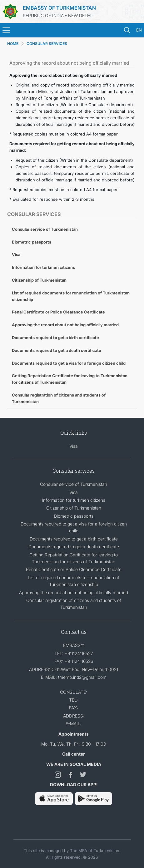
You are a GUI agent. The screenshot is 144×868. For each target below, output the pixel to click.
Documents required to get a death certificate (57, 350)
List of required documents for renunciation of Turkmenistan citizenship (71, 296)
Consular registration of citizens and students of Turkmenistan (59, 398)
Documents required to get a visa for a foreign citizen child (69, 363)
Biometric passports (32, 242)
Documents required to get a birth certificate (55, 338)
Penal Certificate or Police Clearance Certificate (58, 312)
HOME (13, 44)
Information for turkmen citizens (43, 267)
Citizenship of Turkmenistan (39, 280)
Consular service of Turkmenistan (45, 229)
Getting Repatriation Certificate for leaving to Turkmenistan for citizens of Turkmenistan (70, 379)
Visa (16, 254)
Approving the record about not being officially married (65, 325)
